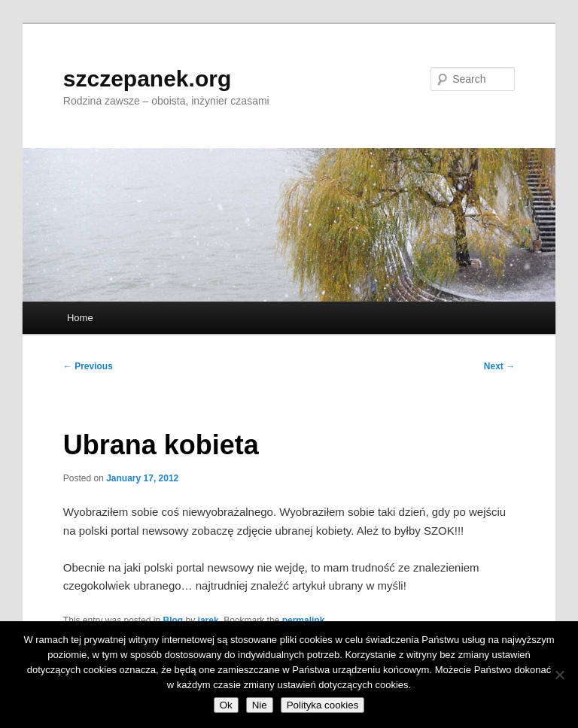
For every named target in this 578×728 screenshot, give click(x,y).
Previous (88, 366)
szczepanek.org (147, 79)
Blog (173, 620)
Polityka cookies (323, 705)
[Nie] (559, 675)
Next (499, 366)
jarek (208, 620)
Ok (226, 705)
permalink (304, 620)
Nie (260, 705)
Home (80, 318)
